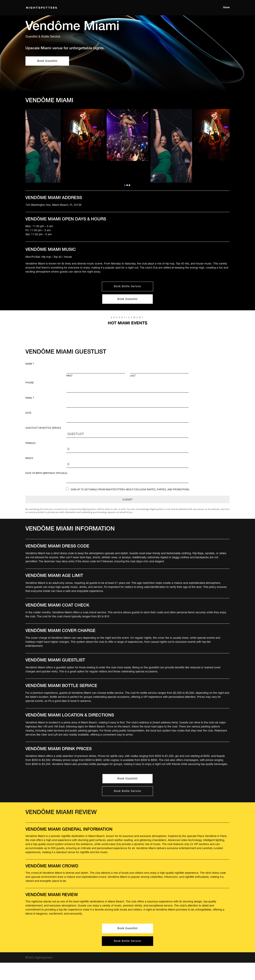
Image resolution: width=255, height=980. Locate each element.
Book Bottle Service (127, 286)
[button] (125, 185)
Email (30, 398)
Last (133, 376)
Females (31, 443)
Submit (127, 499)
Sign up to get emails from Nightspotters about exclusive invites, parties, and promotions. (130, 489)
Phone (30, 383)
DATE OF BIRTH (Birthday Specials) (46, 473)
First (69, 376)
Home (226, 8)
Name (30, 364)
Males (29, 458)
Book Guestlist (47, 61)
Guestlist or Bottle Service (43, 428)
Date (28, 413)
